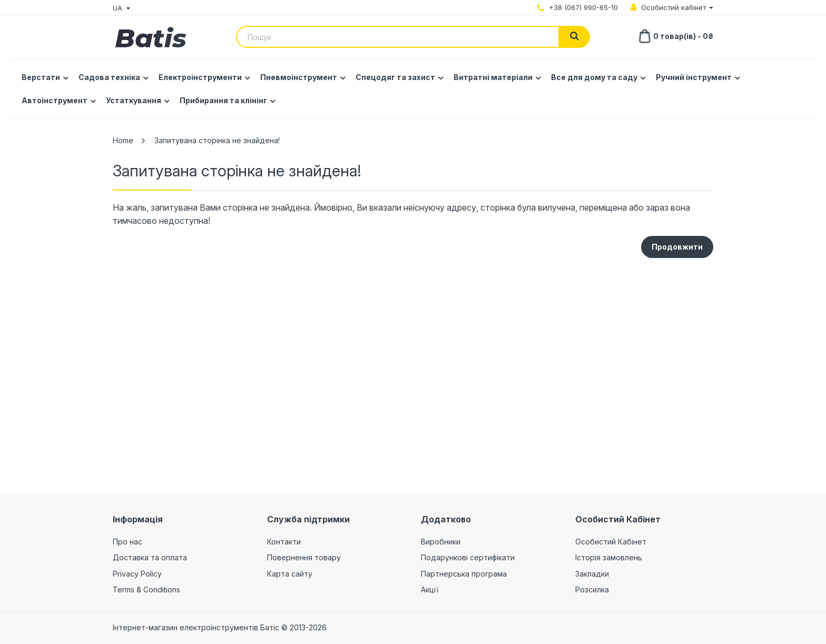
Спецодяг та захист (395, 77)
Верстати (41, 77)
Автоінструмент (55, 100)
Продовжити (677, 247)
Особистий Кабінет (611, 542)
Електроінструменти (200, 77)
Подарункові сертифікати (468, 557)
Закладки (592, 574)
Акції (430, 589)
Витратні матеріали (493, 77)
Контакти (284, 542)
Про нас (127, 542)
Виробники (441, 542)
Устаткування (134, 100)
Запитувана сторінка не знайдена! (217, 140)
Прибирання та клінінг (223, 100)
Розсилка (592, 589)
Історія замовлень (609, 557)
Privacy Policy (137, 574)
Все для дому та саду (594, 77)
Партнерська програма (464, 574)
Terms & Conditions (146, 589)
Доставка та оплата (150, 557)
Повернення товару (304, 557)
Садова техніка (109, 77)
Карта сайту (290, 574)
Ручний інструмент (694, 77)
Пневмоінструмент (299, 77)
